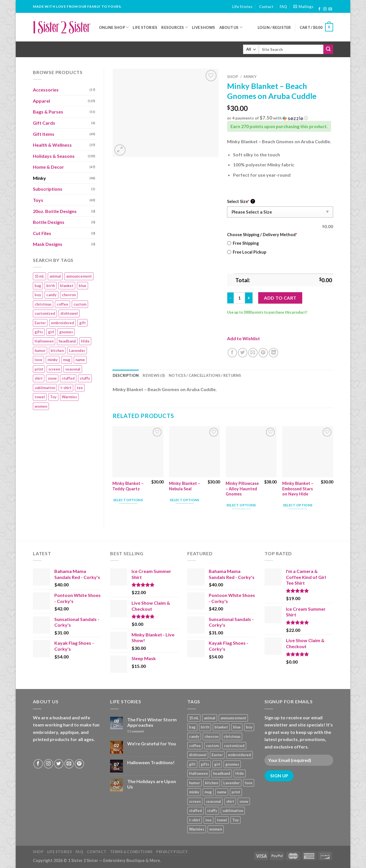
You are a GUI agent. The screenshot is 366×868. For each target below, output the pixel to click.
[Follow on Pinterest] (79, 764)
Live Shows (204, 27)
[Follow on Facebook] (319, 9)
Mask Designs (48, 244)
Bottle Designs (49, 222)
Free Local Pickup (247, 252)
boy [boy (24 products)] (38, 295)
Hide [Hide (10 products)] (85, 341)
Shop (233, 77)
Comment (136, 731)
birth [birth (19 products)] (51, 286)
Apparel (41, 101)
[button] (280, 118)
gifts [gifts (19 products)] (39, 332)
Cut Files (42, 233)
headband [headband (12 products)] (67, 341)
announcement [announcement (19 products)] (79, 276)
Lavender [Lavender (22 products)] (77, 351)
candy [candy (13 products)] (51, 295)
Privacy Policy (172, 852)
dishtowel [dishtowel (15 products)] (69, 313)
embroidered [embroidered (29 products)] (62, 323)
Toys (38, 200)
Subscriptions (48, 189)
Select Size (241, 201)
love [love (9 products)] (38, 360)
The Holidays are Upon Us (152, 784)
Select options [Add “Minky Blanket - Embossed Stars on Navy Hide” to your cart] (298, 505)
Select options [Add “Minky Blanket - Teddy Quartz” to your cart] (128, 500)
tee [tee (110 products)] (80, 388)
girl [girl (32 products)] (51, 332)
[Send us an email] (330, 9)
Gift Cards (44, 123)
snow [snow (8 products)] (52, 378)
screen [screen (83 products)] (54, 369)
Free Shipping (243, 243)
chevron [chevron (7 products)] (69, 295)
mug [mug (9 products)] (67, 360)
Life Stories (242, 7)
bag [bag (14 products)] (38, 286)
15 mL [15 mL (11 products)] (39, 276)
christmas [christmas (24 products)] (43, 304)
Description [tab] (126, 375)
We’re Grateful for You (152, 743)
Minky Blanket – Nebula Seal (185, 486)
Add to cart (280, 298)
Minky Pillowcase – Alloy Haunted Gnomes (242, 489)
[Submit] (328, 49)
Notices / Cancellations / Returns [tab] (205, 375)
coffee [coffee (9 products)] (62, 304)
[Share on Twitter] (243, 353)
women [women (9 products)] (41, 406)
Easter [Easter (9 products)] (40, 323)
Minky (39, 178)
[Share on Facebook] (232, 353)
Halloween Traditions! (151, 762)
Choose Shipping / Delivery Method (262, 235)
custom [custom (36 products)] (80, 304)
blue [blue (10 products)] (82, 286)
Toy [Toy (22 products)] (53, 397)
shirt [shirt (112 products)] (39, 378)
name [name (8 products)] (80, 360)
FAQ (283, 7)
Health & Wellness (52, 145)
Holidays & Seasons (54, 156)
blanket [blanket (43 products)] (67, 286)
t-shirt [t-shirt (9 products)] (66, 388)
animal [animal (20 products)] (55, 276)
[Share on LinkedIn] (273, 353)
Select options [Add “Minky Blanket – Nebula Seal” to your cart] (185, 500)
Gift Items (44, 134)
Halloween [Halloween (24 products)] (44, 341)
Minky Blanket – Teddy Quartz (128, 486)
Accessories (46, 90)
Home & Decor (48, 167)
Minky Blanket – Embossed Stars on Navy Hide (298, 489)
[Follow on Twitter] (59, 764)
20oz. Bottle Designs (55, 211)
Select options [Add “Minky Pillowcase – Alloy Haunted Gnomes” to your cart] (241, 505)
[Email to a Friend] (253, 353)
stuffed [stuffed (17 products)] (68, 378)
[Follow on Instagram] (325, 9)
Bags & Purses (48, 112)
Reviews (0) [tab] (154, 375)
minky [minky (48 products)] (53, 360)
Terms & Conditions (131, 852)
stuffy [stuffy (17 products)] (85, 378)
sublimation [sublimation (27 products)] (45, 388)
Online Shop (114, 27)
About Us (231, 27)
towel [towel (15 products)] (40, 397)
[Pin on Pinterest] (263, 353)
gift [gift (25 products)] (82, 323)
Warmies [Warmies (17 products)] (69, 397)
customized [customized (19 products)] (45, 313)
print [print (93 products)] (39, 369)
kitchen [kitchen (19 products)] (57, 351)
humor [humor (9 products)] (40, 351)
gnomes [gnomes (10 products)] (66, 332)
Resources (175, 27)
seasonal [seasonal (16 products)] (73, 369)
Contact (266, 7)
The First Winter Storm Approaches (152, 722)
